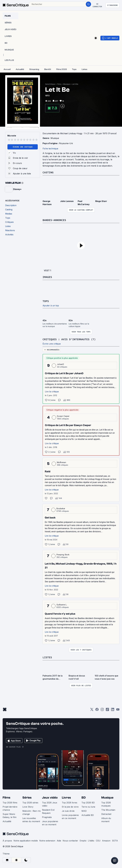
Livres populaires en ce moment (70, 817)
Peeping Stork (63, 555)
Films (59, 84)
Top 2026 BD (88, 803)
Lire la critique (52, 392)
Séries (27, 798)
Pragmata (47, 817)
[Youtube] (118, 710)
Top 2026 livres (70, 803)
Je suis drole (68, 811)
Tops (46, 301)
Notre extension (47, 841)
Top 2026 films (10, 803)
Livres (66, 798)
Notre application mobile (26, 841)
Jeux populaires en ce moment (50, 823)
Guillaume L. (62, 605)
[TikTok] (107, 710)
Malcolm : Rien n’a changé (31, 812)
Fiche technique (50, 149)
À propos (7, 841)
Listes (47, 657)
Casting (48, 172)
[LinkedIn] (113, 710)
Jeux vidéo (50, 798)
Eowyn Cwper (63, 416)
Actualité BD (88, 815)
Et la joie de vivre (70, 807)
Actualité (7, 821)
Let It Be (75, 84)
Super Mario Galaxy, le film (10, 816)
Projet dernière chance (10, 808)
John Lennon (67, 201)
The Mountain (108, 810)
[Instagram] (102, 710)
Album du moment (106, 820)
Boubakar (61, 508)
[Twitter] (92, 710)
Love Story (28, 807)
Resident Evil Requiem (48, 811)
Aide (59, 841)
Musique (67, 84)
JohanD (60, 364)
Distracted (106, 814)
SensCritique (50, 84)
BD (84, 798)
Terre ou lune (88, 807)
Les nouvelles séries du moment (31, 820)
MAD (84, 811)
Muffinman (61, 462)
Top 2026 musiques (106, 804)
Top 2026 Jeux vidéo (50, 804)
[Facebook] (97, 710)
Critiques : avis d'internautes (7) (69, 339)
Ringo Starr (101, 201)
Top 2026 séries (30, 803)
